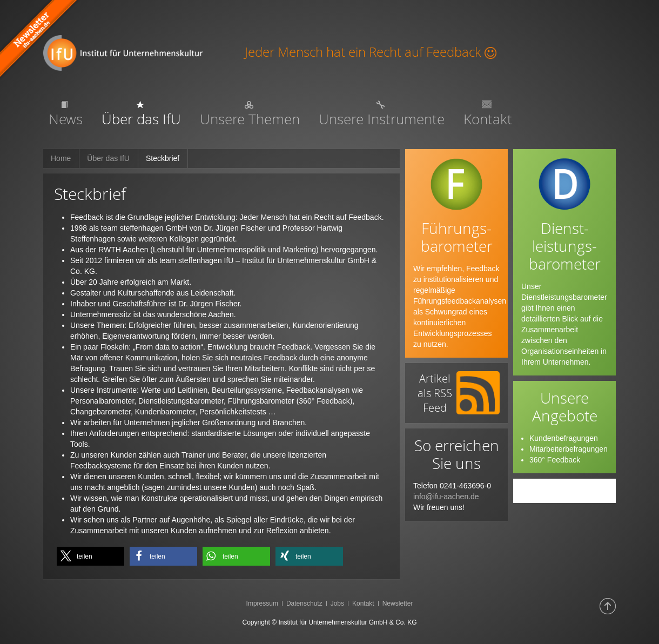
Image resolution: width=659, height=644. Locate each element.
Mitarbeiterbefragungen (569, 449)
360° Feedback (555, 460)
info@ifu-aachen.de (446, 497)
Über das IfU (108, 158)
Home (61, 158)
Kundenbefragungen (564, 438)
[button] (90, 556)
